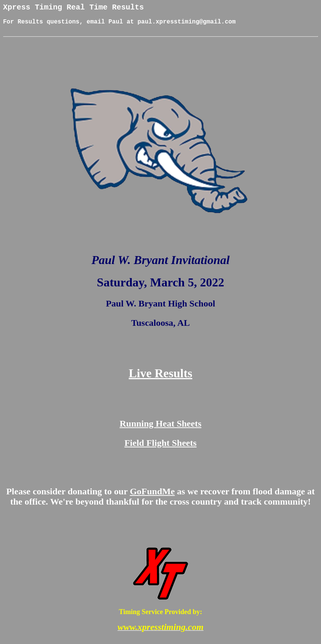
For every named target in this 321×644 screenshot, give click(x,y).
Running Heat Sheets (160, 429)
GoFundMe (152, 497)
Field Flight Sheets (161, 449)
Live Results (160, 379)
